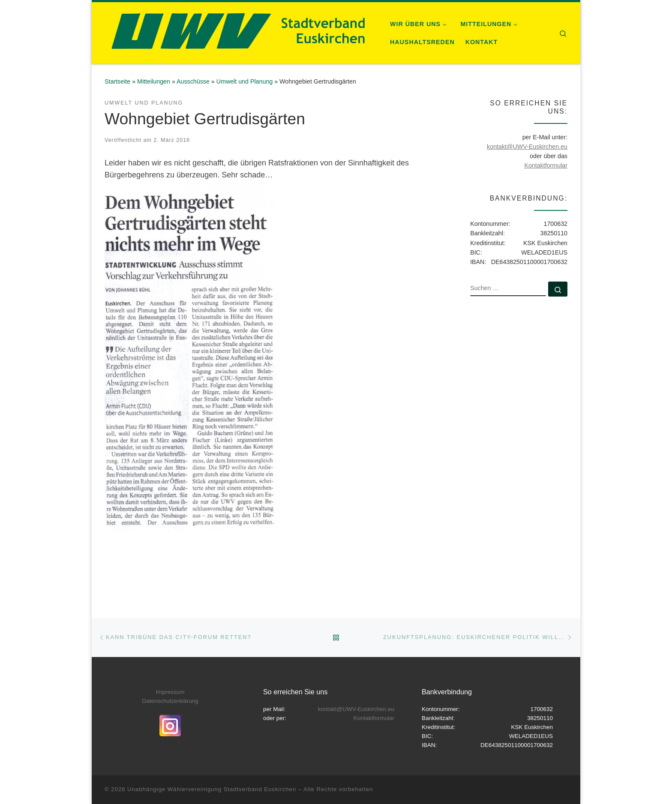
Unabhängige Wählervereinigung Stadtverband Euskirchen (212, 789)
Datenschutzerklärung (170, 701)
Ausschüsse (193, 81)
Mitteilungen (154, 81)
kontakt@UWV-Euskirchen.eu (527, 147)
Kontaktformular (546, 165)
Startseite (117, 81)
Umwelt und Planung (245, 81)
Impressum (170, 692)
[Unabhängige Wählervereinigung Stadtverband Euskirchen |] (237, 32)
